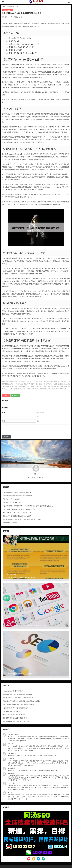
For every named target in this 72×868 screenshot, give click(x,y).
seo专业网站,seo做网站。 (11, 523)
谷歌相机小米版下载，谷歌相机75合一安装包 (17, 721)
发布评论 (15, 395)
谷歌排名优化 (11, 7)
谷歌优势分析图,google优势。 (12, 499)
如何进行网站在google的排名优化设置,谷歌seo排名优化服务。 (22, 519)
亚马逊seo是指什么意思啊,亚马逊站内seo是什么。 (18, 698)
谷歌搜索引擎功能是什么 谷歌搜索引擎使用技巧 (18, 694)
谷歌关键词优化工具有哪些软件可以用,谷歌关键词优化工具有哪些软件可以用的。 (28, 506)
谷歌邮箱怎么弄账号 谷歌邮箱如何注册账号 (16, 708)
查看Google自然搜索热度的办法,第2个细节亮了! (25, 44)
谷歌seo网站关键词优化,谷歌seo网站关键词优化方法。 (20, 509)
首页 (4, 7)
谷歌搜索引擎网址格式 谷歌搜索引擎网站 (15, 718)
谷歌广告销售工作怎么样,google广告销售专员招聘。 (19, 704)
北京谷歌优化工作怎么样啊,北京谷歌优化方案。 (18, 513)
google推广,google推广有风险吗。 (13, 691)
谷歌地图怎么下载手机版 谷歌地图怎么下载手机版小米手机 (21, 701)
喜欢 (6, 395)
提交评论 (6, 437)
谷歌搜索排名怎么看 (7, 10)
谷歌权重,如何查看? (16, 50)
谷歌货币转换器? (15, 41)
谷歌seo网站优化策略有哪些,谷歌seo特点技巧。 (18, 516)
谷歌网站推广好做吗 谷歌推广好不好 (14, 715)
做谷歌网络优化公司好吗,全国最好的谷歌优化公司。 (19, 492)
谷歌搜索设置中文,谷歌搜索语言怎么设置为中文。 (18, 496)
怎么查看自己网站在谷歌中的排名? (21, 38)
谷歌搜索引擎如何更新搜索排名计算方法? (23, 53)
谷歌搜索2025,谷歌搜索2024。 (12, 502)
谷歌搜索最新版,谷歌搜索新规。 (13, 711)
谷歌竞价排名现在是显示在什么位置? (21, 47)
